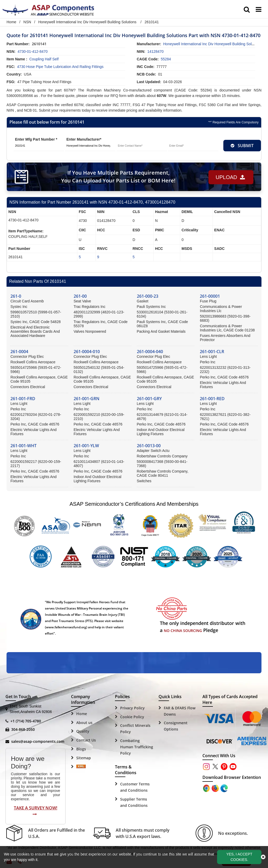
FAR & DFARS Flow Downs (180, 711)
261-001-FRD (23, 399)
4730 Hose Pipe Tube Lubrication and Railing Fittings (60, 67)
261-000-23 (148, 296)
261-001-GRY (149, 399)
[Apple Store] (207, 788)
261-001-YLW (86, 446)
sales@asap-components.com (38, 741)
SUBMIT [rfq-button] (242, 146)
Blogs (81, 749)
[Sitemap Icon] (81, 767)
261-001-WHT (24, 446)
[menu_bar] (259, 10)
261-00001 (210, 296)
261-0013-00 (149, 446)
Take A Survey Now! (36, 811)
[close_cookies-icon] (263, 857)
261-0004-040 (150, 352)
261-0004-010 (87, 352)
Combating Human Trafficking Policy (137, 747)
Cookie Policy (132, 717)
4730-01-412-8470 (33, 51)
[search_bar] (247, 10)
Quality (83, 731)
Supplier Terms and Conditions (134, 802)
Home (11, 22)
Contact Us (86, 740)
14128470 (155, 51)
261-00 (80, 296)
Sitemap (84, 758)
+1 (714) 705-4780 (26, 721)
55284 (166, 59)
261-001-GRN (87, 399)
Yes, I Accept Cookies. (239, 857)
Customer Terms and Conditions (135, 787)
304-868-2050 (23, 729)
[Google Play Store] (216, 788)
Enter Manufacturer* (84, 139)
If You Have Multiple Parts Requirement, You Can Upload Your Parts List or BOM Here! (117, 177)
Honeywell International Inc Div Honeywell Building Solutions (87, 22)
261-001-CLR (212, 352)
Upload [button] (229, 177)
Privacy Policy (132, 708)
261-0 (16, 296)
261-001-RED (212, 399)
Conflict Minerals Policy (135, 729)
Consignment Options (176, 726)
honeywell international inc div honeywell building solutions (212, 44)
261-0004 (19, 352)
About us (84, 723)
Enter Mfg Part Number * (36, 139)
